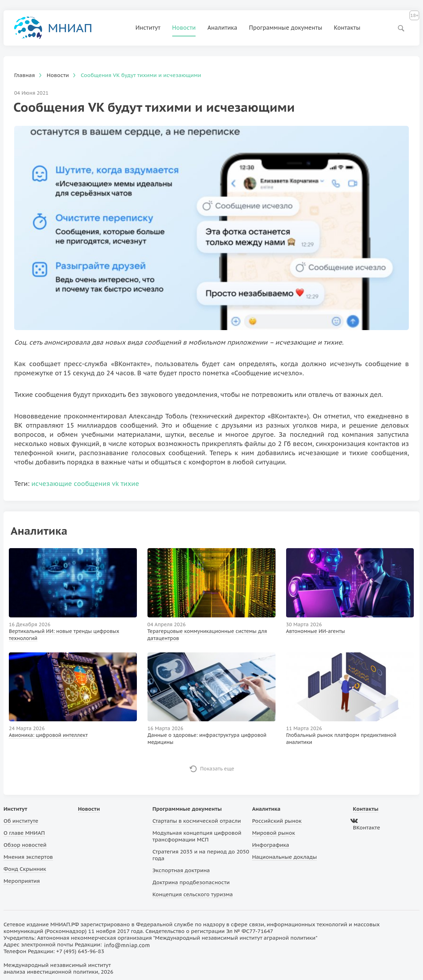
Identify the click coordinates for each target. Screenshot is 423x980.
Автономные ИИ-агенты (316, 631)
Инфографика (271, 845)
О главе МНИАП (24, 833)
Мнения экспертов (28, 857)
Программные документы (286, 28)
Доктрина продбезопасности (191, 882)
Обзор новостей (25, 845)
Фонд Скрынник (25, 869)
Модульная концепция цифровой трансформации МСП (197, 836)
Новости (184, 28)
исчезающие (52, 484)
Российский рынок (277, 821)
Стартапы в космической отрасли (197, 821)
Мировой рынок (274, 833)
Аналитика (222, 28)
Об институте (21, 821)
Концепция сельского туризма (193, 894)
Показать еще (217, 769)
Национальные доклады (285, 857)
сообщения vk (96, 484)
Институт (148, 28)
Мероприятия (22, 881)
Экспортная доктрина (181, 870)
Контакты (347, 28)
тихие (130, 484)
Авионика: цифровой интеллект (48, 735)
